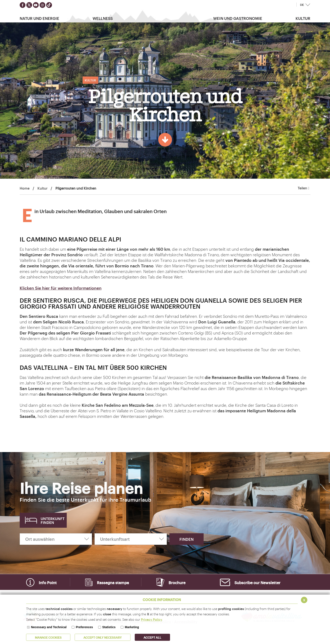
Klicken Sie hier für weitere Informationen (61, 288)
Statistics (109, 627)
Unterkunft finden (53, 520)
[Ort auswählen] (56, 539)
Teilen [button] (303, 188)
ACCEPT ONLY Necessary (103, 637)
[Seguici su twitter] (29, 5)
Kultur (42, 188)
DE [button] (302, 5)
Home (25, 188)
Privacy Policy (152, 619)
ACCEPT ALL (152, 637)
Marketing (132, 627)
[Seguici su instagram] (42, 5)
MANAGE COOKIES (48, 637)
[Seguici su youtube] (36, 5)
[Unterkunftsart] (131, 539)
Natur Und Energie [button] (39, 18)
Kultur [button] (303, 18)
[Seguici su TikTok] (49, 5)
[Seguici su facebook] (23, 5)
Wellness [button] (103, 18)
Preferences (84, 627)
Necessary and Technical (49, 627)
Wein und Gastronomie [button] (238, 18)
